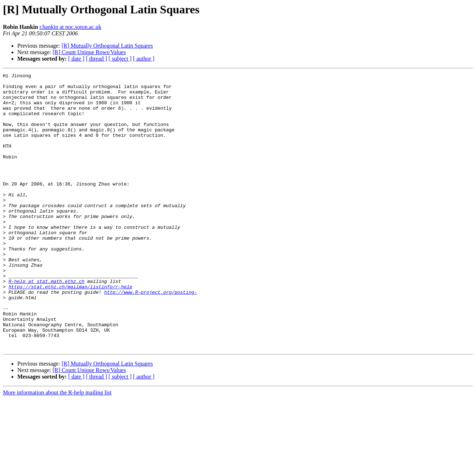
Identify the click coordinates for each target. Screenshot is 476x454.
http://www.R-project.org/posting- (151, 336)
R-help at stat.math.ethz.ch (47, 323)
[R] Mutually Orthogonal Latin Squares (107, 46)
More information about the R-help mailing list (57, 448)
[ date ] (76, 59)
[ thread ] (96, 59)
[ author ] (144, 59)
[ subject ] (120, 59)
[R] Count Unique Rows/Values (89, 52)
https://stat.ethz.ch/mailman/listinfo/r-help (70, 330)
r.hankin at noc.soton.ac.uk (70, 27)
